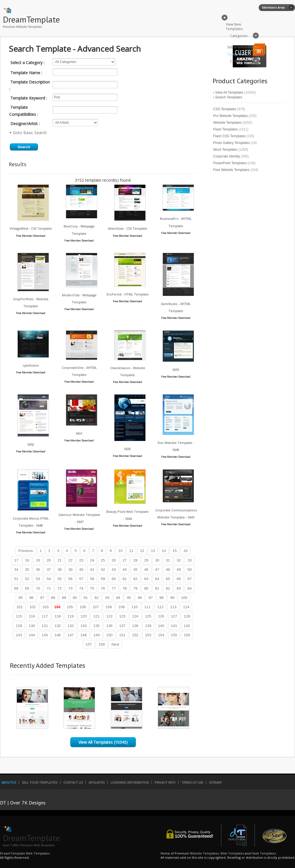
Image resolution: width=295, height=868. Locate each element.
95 (129, 598)
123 (122, 616)
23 (81, 560)
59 (103, 579)
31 (168, 560)
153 (148, 635)
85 (21, 598)
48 (168, 570)
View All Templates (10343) (103, 742)
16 (185, 551)
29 (146, 560)
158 (102, 644)
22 (70, 560)
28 (135, 560)
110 (134, 607)
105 (70, 607)
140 (161, 626)
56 (70, 579)
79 (135, 588)
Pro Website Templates (230, 116)
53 (38, 579)
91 (86, 598)
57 (81, 579)
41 (92, 570)
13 (153, 551)
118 (58, 616)
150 (109, 635)
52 (27, 579)
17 (16, 560)
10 (121, 551)
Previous (26, 551)
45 (135, 570)
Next (115, 644)
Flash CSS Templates (229, 136)
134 (84, 626)
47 (157, 570)
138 (135, 626)
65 (168, 579)
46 (146, 570)
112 (160, 607)
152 (135, 635)
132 (58, 626)
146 (58, 635)
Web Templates (232, 853)
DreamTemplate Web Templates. (25, 853)
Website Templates (227, 123)
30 (157, 560)
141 (174, 626)
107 (96, 607)
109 (121, 607)
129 (19, 626)
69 (27, 588)
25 (103, 560)
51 (16, 579)
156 (187, 635)
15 (174, 551)
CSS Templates (225, 109)
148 (84, 635)
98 (162, 598)
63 (146, 579)
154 (161, 635)
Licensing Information (130, 782)
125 (148, 616)
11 (131, 551)
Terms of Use (192, 782)
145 (45, 635)
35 (27, 570)
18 (27, 560)
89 (64, 598)
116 (32, 616)
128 (187, 616)
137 (122, 626)
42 (103, 570)
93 (107, 598)
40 (81, 570)
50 (190, 570)
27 (125, 560)
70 (38, 588)
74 (81, 588)
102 (33, 607)
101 (20, 607)
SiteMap (215, 782)
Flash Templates (225, 129)
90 (75, 598)
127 (174, 616)
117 (45, 616)
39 (70, 570)
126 (161, 616)
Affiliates (97, 782)
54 (49, 579)
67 (190, 579)
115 (19, 616)
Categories (239, 36)
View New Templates (234, 27)
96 (140, 598)
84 (190, 588)
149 (96, 635)
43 (114, 570)
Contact (236, 61)
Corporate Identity (227, 156)
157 (89, 644)
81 (157, 588)
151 (122, 635)
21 (59, 560)
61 (125, 579)
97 (151, 598)
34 (16, 570)
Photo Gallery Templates (232, 143)
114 (186, 607)
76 (103, 588)
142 (187, 626)
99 (172, 598)
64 (157, 579)
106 (83, 607)
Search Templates (229, 97)
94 (118, 598)
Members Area (273, 7)
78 (125, 588)
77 (114, 588)
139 (148, 626)
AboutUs (9, 782)
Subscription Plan (241, 47)
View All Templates (229, 93)
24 (92, 560)
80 (146, 588)
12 (142, 551)
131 (45, 626)
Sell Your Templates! (40, 782)
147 (71, 635)
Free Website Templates (231, 170)
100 (184, 598)
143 (19, 635)
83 (179, 588)
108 (109, 607)
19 (38, 560)
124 (135, 616)
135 (96, 626)
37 (49, 570)
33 (190, 560)
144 (32, 635)
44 (125, 570)
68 (16, 588)
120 (84, 616)
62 (135, 579)
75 (92, 588)
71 (49, 588)
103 (46, 607)
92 (97, 598)
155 (174, 635)
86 (31, 598)
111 (147, 607)
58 (92, 579)
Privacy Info (165, 782)
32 (179, 560)
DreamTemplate (31, 19)
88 (53, 598)
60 (114, 579)
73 (70, 588)
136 (109, 626)
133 (71, 626)
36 (38, 570)
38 (59, 570)
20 (49, 560)
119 (71, 616)
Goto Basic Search (30, 133)
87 (42, 598)
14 (164, 551)
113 (173, 607)
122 (109, 616)
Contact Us (73, 782)
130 (32, 626)
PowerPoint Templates (230, 163)
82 (168, 588)
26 (114, 560)
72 (59, 588)
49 (179, 570)
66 (179, 579)
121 (96, 616)
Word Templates (225, 150)
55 (59, 579)
